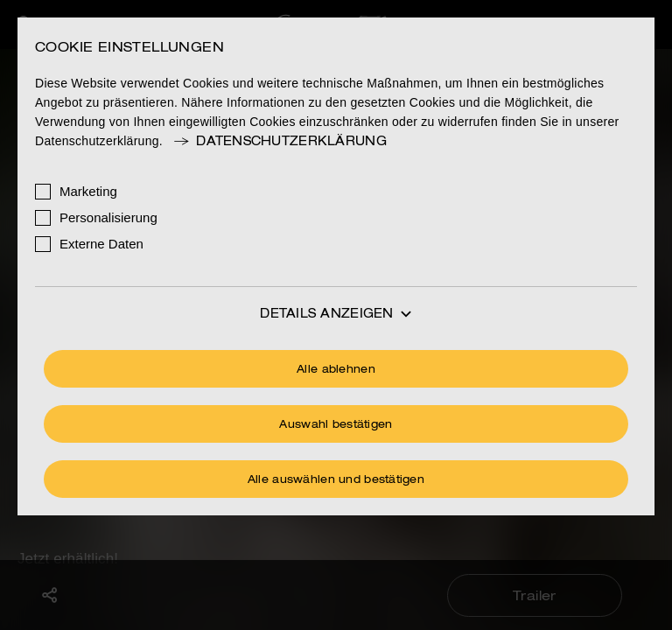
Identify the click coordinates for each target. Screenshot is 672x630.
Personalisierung (108, 217)
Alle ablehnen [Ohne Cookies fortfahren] (336, 370)
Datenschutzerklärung (279, 142)
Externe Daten (101, 244)
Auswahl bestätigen (336, 425)
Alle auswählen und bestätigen (336, 480)
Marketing (88, 191)
